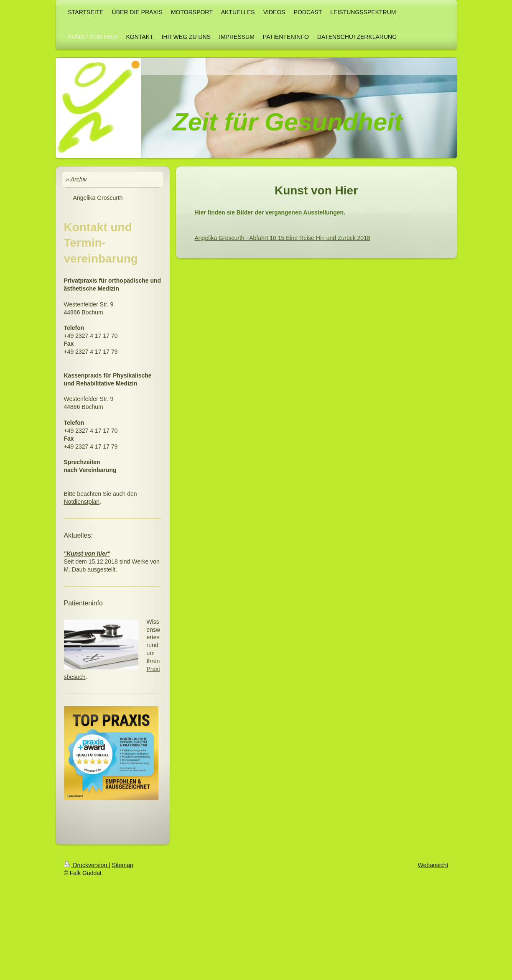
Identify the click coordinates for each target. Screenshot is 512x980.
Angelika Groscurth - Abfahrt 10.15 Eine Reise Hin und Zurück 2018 (283, 238)
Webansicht (433, 865)
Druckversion (86, 865)
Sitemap (123, 865)
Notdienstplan (82, 502)
